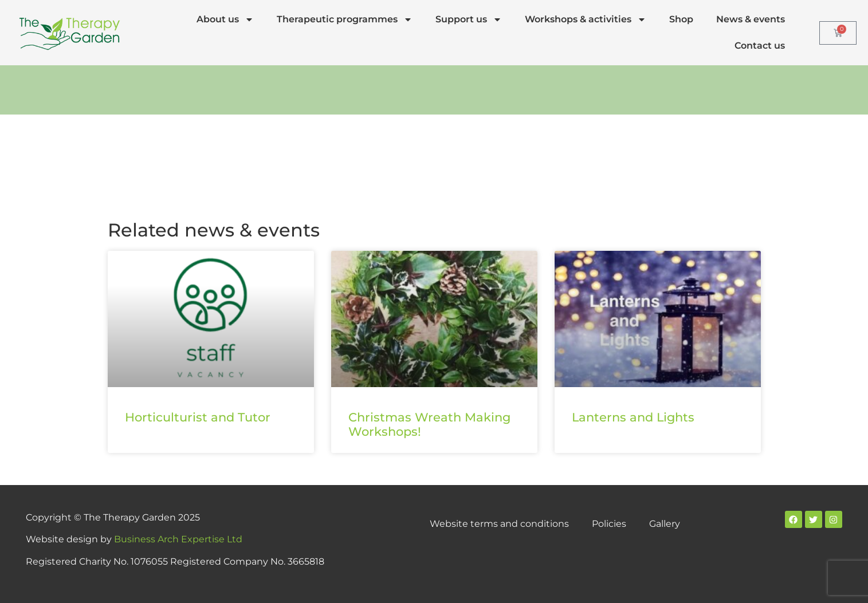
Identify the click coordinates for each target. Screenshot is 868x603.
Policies (609, 524)
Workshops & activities (586, 19)
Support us (469, 19)
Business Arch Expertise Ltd (178, 539)
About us (225, 19)
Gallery (665, 524)
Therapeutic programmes (345, 19)
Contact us (760, 46)
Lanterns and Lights (633, 417)
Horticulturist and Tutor (198, 417)
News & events (751, 19)
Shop (681, 19)
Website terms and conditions (499, 524)
